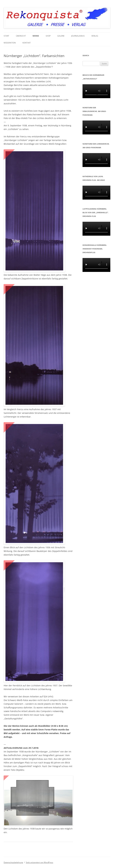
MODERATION (10, 43)
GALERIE (61, 36)
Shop (48, 36)
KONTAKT (27, 43)
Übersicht (21, 36)
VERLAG (95, 36)
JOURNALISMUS (78, 36)
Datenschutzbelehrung (13, 862)
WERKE (36, 36)
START (6, 36)
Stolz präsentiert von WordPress (40, 862)
